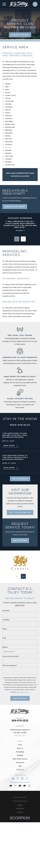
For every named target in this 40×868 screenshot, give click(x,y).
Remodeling (20, 752)
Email (4, 638)
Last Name (6, 620)
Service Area (20, 762)
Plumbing (20, 755)
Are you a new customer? (11, 656)
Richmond (9, 147)
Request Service (20, 35)
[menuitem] (20, 805)
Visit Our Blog (20, 479)
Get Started (20, 540)
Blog (20, 766)
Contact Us (20, 770)
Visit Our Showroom (20, 512)
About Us (20, 748)
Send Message (20, 698)
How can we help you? (10, 665)
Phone (5, 629)
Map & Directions (20, 736)
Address (5, 647)
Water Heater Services (20, 759)
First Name (6, 611)
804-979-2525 (20, 720)
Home (20, 745)
